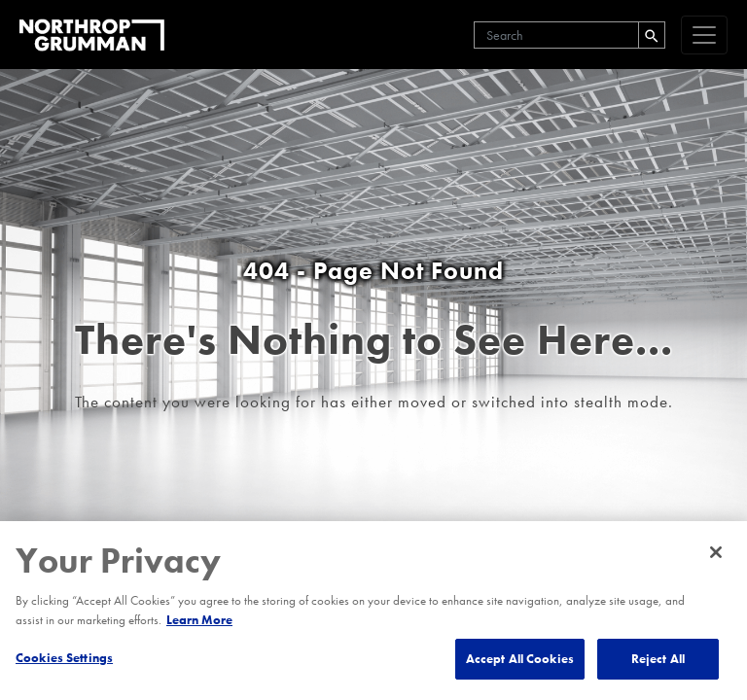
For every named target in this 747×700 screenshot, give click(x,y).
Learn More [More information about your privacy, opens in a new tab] (199, 620)
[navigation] (704, 35)
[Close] (716, 552)
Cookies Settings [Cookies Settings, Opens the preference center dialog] (64, 658)
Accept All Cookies (520, 659)
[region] (373, 611)
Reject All (658, 659)
